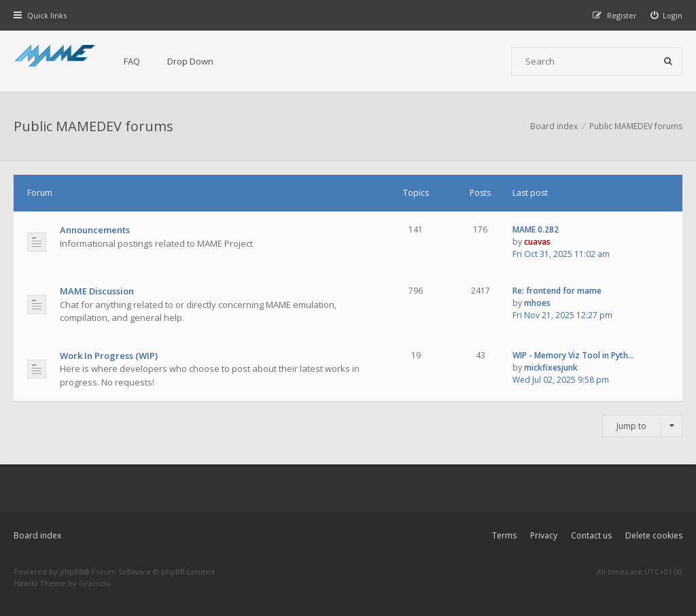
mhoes (537, 303)
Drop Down (190, 61)
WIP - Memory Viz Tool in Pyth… (573, 355)
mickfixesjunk (551, 367)
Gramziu (95, 583)
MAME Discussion (97, 291)
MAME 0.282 (536, 229)
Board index (37, 535)
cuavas (537, 242)
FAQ (132, 61)
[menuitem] (667, 15)
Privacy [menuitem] (544, 535)
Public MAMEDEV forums (93, 126)
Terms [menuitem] (504, 535)
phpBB (72, 571)
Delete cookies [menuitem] (654, 535)
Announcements (95, 230)
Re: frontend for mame (557, 291)
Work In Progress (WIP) (109, 356)
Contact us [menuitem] (591, 535)
